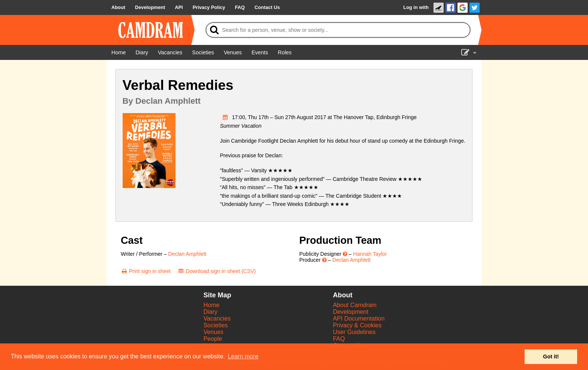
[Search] (338, 30)
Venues (213, 332)
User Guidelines (354, 332)
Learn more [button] (243, 356)
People (213, 339)
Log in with (416, 7)
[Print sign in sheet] (146, 271)
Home (211, 305)
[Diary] (142, 52)
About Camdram (355, 305)
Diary (210, 312)
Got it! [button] (551, 357)
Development (351, 312)
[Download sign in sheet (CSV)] (217, 271)
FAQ (339, 339)
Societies (215, 325)
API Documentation (359, 319)
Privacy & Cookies (357, 325)
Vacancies (217, 319)
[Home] (118, 52)
